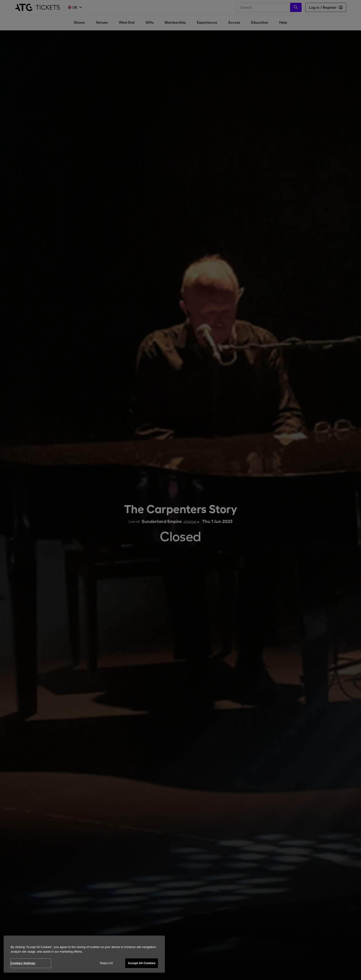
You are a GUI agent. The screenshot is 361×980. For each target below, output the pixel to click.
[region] (84, 954)
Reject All (106, 963)
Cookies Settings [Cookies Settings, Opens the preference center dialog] (23, 963)
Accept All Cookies (142, 963)
